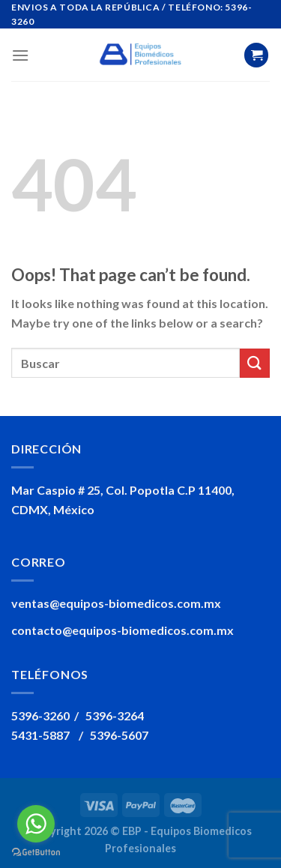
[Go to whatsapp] (36, 824)
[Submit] (255, 363)
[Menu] (20, 55)
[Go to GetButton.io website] (36, 853)
